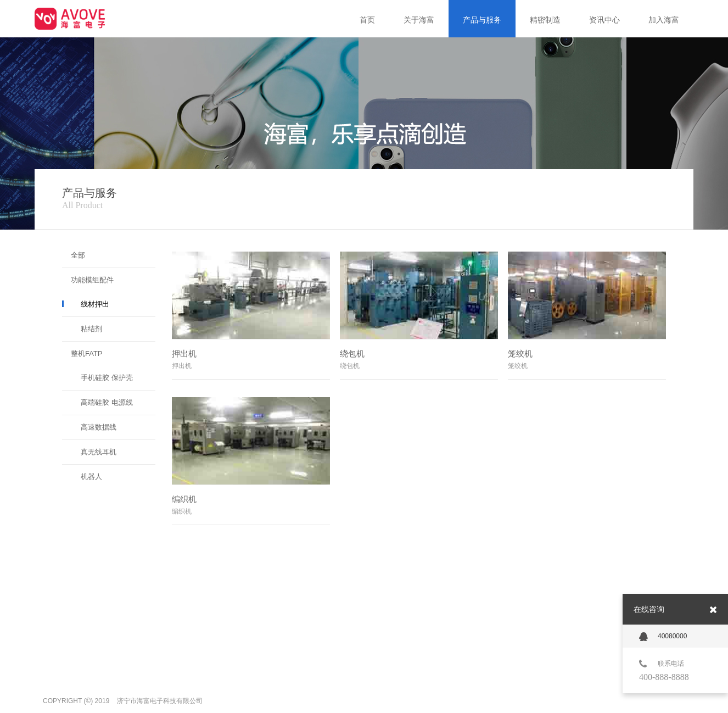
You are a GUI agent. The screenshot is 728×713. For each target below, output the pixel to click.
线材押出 (95, 304)
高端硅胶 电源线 (107, 402)
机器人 (91, 477)
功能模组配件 (92, 280)
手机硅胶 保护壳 (107, 378)
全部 (78, 255)
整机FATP (87, 353)
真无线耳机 (99, 452)
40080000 (663, 637)
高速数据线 (99, 427)
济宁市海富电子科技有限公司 (160, 701)
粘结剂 (91, 329)
